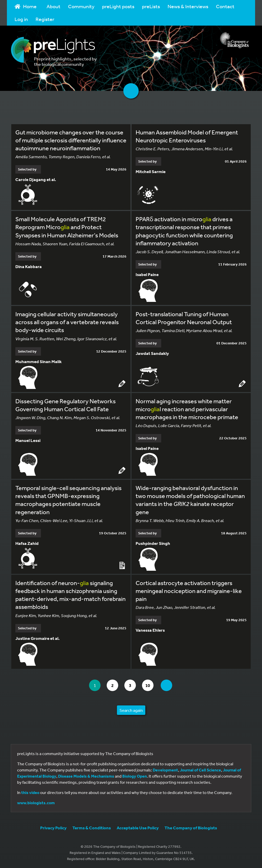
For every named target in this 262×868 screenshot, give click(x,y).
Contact (225, 6)
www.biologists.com (36, 803)
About (53, 6)
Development (165, 770)
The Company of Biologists (191, 828)
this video (30, 792)
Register (45, 19)
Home (26, 6)
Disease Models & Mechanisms (86, 776)
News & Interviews (188, 6)
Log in (21, 19)
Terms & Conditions (92, 828)
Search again (131, 710)
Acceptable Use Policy (138, 828)
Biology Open (135, 776)
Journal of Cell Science (200, 770)
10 (149, 685)
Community (81, 6)
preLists (151, 6)
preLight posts (118, 6)
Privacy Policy (53, 828)
